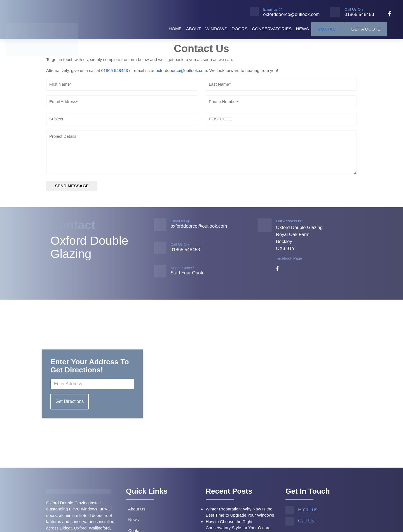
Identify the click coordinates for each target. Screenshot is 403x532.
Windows (216, 29)
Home (175, 29)
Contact (328, 29)
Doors (240, 29)
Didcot (66, 528)
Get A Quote (366, 29)
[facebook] (387, 14)
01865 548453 (114, 70)
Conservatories (272, 29)
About (194, 29)
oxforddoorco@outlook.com (181, 70)
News (303, 29)
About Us (136, 509)
